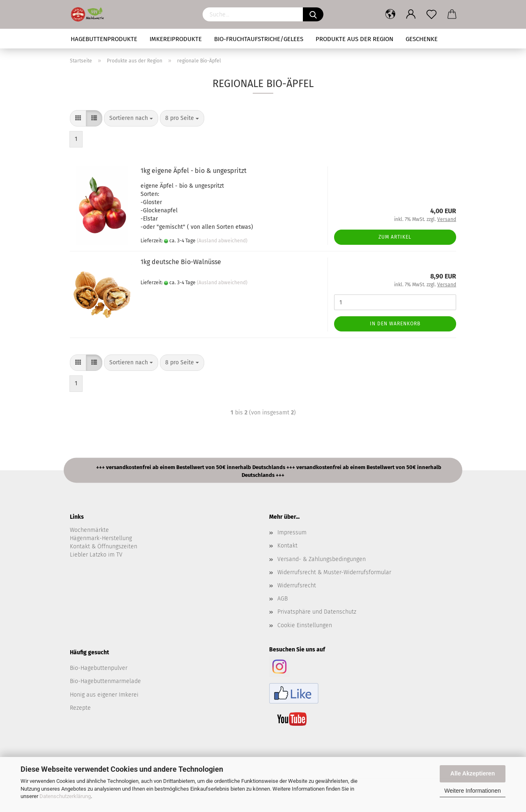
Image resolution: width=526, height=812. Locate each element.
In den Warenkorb (395, 324)
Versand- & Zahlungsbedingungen (322, 559)
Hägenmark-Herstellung (101, 538)
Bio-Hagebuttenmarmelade (105, 681)
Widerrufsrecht (297, 585)
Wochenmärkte (89, 530)
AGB (283, 599)
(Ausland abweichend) (222, 241)
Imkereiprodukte (176, 39)
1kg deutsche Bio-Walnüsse (181, 262)
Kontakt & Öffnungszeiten (104, 546)
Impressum (292, 533)
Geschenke (422, 39)
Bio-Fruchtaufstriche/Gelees (259, 39)
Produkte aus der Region (354, 39)
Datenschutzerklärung (65, 796)
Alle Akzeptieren (473, 773)
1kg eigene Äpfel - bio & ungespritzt (194, 171)
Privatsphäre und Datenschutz (317, 612)
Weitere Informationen (472, 791)
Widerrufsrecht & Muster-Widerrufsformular (334, 572)
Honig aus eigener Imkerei (104, 695)
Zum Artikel (395, 237)
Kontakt (287, 546)
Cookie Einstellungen (305, 625)
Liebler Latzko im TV (96, 555)
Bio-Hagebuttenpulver (99, 668)
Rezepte (80, 708)
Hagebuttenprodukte (104, 39)
